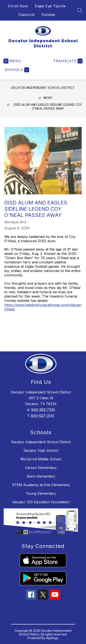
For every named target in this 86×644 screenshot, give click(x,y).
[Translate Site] (67, 61)
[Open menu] (12, 61)
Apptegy (52, 638)
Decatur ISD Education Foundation (41, 502)
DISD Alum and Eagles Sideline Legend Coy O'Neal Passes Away (48, 107)
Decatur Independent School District (43, 88)
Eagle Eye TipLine (50, 6)
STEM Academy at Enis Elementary (41, 485)
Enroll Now (18, 6)
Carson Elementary (41, 468)
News (48, 98)
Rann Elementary (41, 476)
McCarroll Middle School (41, 459)
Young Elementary (41, 493)
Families (49, 15)
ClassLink (27, 15)
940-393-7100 (43, 410)
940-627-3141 (43, 416)
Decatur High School (41, 450)
